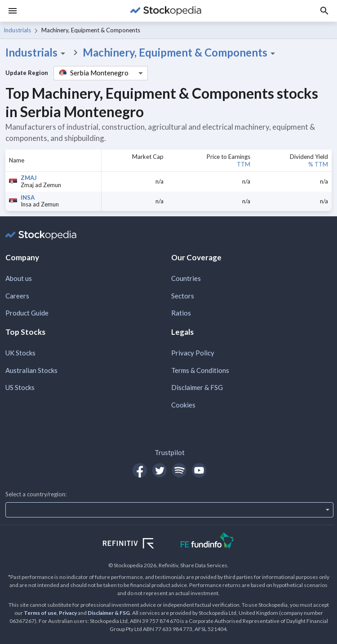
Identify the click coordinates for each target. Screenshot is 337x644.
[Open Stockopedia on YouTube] (199, 470)
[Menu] (13, 11)
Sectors (183, 296)
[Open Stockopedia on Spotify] (179, 470)
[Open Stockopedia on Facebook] (140, 470)
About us (19, 278)
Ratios (181, 313)
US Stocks (20, 387)
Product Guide (27, 313)
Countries (186, 278)
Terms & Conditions (200, 370)
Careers (17, 296)
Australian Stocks (31, 370)
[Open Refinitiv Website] (138, 544)
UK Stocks (20, 353)
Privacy (68, 613)
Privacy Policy (193, 353)
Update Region (27, 73)
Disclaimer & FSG (197, 387)
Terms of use (40, 613)
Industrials (17, 30)
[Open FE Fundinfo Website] (207, 541)
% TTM (318, 164)
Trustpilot (170, 452)
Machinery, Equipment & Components (180, 53)
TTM (244, 164)
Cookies (183, 405)
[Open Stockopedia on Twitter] (160, 470)
